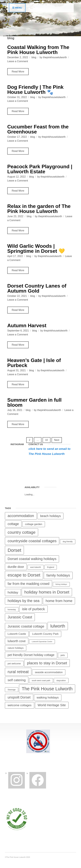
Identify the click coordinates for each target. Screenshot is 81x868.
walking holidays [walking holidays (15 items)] (48, 697)
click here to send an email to (49, 449)
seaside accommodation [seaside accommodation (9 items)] (49, 672)
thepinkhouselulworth (55, 57)
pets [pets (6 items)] (63, 655)
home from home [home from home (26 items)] (59, 601)
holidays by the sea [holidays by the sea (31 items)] (23, 601)
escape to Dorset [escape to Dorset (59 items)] (24, 575)
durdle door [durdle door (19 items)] (16, 567)
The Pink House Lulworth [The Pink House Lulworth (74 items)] (47, 689)
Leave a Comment (18, 61)
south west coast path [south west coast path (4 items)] (41, 681)
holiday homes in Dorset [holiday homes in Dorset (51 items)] (47, 592)
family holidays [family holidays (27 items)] (58, 575)
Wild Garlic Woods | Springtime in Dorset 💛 (36, 249)
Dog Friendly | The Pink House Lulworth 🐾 (35, 90)
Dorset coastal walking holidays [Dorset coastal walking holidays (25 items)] (32, 559)
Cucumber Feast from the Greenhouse (38, 129)
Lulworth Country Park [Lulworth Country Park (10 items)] (45, 634)
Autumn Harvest (27, 325)
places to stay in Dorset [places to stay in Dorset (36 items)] (47, 663)
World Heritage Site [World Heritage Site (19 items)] (52, 705)
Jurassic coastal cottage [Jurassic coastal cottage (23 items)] (26, 626)
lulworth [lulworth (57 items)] (58, 626)
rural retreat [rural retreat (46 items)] (18, 672)
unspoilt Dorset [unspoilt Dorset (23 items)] (19, 697)
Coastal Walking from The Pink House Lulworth (38, 50)
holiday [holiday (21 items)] (13, 592)
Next (57, 440)
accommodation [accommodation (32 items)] (21, 516)
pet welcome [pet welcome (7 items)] (14, 664)
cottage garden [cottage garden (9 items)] (34, 524)
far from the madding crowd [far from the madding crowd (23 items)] (28, 584)
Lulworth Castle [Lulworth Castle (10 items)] (17, 634)
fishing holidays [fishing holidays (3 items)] (61, 584)
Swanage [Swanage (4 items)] (12, 690)
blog (34, 57)
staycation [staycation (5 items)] (61, 680)
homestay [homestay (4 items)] (12, 610)
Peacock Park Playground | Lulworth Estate (40, 169)
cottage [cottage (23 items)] (13, 524)
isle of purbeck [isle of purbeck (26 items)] (33, 609)
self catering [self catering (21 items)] (17, 680)
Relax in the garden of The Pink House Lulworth (39, 209)
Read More (18, 72)
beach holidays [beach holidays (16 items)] (51, 516)
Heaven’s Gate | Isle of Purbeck (34, 363)
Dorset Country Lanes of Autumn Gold (37, 288)
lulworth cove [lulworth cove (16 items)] (17, 641)
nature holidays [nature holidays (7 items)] (16, 648)
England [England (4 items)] (51, 567)
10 (47, 440)
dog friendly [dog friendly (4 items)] (68, 542)
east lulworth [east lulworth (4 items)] (36, 567)
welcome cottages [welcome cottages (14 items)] (20, 705)
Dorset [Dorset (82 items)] (14, 550)
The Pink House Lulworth (47, 454)
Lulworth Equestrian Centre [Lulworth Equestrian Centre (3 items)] (42, 642)
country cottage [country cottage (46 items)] (22, 532)
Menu (17, 8)
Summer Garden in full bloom (34, 402)
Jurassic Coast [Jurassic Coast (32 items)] (20, 617)
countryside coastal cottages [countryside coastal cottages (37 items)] (32, 541)
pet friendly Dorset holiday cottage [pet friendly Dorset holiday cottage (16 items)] (31, 655)
